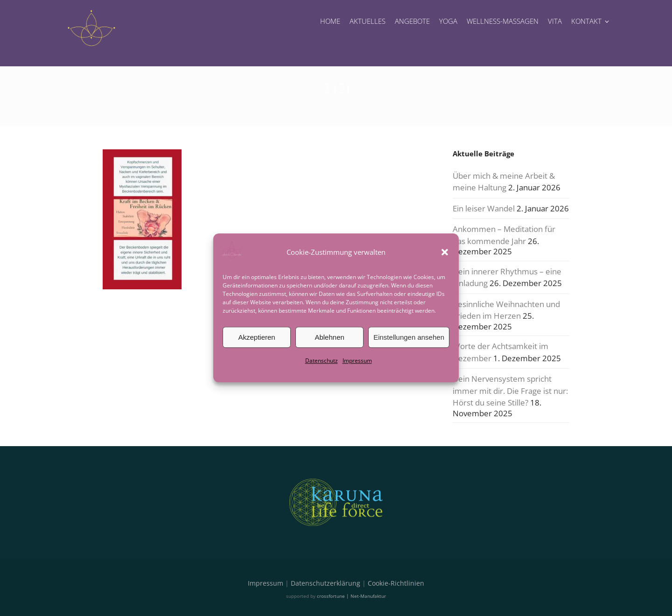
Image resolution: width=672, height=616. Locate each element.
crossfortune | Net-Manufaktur (351, 596)
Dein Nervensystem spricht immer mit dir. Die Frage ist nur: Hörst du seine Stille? (510, 391)
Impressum (357, 360)
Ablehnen (329, 337)
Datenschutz (322, 360)
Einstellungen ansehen (409, 337)
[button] (445, 252)
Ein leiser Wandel (484, 208)
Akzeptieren (256, 337)
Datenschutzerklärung (325, 583)
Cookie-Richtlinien (396, 583)
